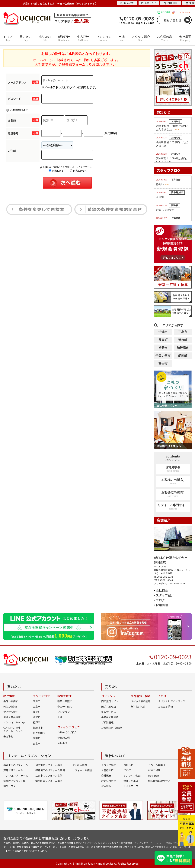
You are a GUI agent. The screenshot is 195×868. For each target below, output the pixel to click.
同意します (56, 171)
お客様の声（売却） (112, 728)
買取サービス (109, 712)
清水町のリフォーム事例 (49, 781)
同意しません (78, 171)
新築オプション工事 (14, 781)
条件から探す (11, 701)
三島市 (183, 332)
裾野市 (163, 348)
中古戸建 (83, 38)
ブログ (160, 600)
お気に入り (149, 3)
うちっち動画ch (157, 765)
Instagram (154, 776)
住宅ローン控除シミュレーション (13, 729)
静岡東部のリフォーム (16, 765)
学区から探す (11, 712)
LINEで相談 (154, 770)
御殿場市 (183, 348)
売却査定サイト (110, 701)
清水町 (183, 340)
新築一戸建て (65, 701)
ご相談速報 (107, 722)
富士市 (163, 364)
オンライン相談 (132, 776)
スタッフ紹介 (141, 38)
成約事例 (62, 743)
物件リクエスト (132, 781)
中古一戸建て (65, 706)
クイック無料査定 (141, 701)
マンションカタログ (14, 722)
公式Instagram (183, 12)
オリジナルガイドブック (172, 701)
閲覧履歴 (171, 3)
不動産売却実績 (110, 717)
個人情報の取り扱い (159, 781)
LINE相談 (166, 12)
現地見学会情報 (12, 717)
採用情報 (162, 605)
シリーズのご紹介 (67, 732)
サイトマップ (131, 786)
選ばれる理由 (109, 706)
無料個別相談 (138, 706)
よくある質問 (80, 765)
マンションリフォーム (16, 776)
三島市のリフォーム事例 (49, 776)
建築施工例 (64, 738)
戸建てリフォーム (13, 770)
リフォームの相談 (82, 770)
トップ (8, 38)
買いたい (26, 38)
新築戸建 (64, 38)
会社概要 (185, 38)
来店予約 (8, 736)
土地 (122, 38)
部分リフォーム (12, 786)
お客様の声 (165, 38)
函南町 (183, 356)
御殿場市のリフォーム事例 (50, 770)
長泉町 (163, 340)
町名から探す (11, 706)
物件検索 (127, 3)
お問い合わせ (172, 20)
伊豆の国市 (163, 356)
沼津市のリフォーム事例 (49, 765)
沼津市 (163, 332)
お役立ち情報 (165, 706)
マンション (104, 38)
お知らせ (128, 765)
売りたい (45, 38)
